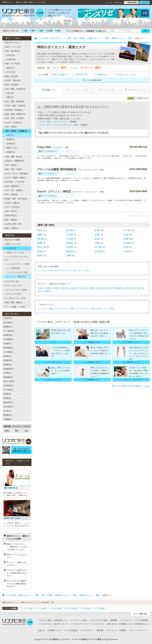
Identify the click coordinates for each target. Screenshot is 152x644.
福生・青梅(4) (10, 220)
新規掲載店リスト (61, 620)
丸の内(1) (83, 288)
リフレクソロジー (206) (16, 290)
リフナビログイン (87, 630)
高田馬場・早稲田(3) (13, 110)
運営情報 (100, 630)
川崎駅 (69, 256)
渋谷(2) (41, 288)
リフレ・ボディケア (13, 286)
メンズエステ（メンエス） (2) (17, 258)
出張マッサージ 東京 (105, 309)
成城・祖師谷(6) (11, 186)
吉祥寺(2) (129, 288)
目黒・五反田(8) (11, 85)
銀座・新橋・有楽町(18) (14, 114)
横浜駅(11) (8, 415)
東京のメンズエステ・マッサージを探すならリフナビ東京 (77, 639)
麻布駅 (97, 239)
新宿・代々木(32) (12, 64)
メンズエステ (10, 248)
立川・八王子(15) (12, 207)
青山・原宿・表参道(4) (14, 102)
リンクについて (98, 624)
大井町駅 (70, 247)
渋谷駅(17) (8, 318)
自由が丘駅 (42, 247)
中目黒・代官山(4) (12, 80)
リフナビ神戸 (41, 608)
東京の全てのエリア (13, 43)
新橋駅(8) (7, 365)
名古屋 (49, 31)
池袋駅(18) (8, 335)
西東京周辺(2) (10, 215)
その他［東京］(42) (13, 224)
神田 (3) (9, 135)
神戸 (32, 31)
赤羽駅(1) (7, 394)
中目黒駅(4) (8, 339)
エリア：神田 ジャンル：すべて (53, 122)
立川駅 (126, 251)
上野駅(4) (7, 373)
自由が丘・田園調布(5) (14, 161)
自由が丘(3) (101, 288)
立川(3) (138, 288)
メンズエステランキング (80, 624)
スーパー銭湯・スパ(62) (14, 307)
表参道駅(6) (8, 348)
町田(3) (111, 288)
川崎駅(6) (7, 419)
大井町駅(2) (8, 386)
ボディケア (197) (13, 294)
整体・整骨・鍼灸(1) (13, 302)
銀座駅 (126, 239)
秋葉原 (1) (10, 139)
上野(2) (91, 288)
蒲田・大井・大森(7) (13, 169)
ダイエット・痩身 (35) (15, 277)
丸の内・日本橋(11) (13, 123)
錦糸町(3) (119, 288)
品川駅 (126, 235)
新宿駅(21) (8, 327)
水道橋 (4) (10, 144)
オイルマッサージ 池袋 (65, 309)
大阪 (25, 31)
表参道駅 (41, 239)
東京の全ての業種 (12, 240)
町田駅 (40, 251)
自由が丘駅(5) (9, 381)
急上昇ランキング (61, 624)
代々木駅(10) (9, 331)
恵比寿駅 (70, 230)
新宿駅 (97, 230)
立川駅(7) (7, 411)
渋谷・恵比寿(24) (12, 51)
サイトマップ (111, 630)
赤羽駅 (126, 247)
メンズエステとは (45, 624)
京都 (40, 31)
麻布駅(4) (7, 356)
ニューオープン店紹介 (79, 620)
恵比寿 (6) (10, 59)
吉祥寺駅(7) (8, 407)
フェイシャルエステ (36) (16, 272)
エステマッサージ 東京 (85, 309)
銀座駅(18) (8, 360)
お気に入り (101, 31)
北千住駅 (98, 247)
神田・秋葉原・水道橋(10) (15, 131)
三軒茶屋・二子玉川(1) (14, 182)
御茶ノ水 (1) (11, 148)
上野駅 (97, 243)
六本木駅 (70, 239)
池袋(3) (57, 288)
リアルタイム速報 (45, 620)
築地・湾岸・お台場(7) (14, 118)
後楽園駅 (127, 243)
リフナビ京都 (55, 608)
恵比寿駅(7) (8, 323)
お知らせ (41, 630)
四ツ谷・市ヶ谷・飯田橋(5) (16, 174)
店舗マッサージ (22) (15, 253)
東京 (57, 31)
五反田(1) (65, 288)
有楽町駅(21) (9, 369)
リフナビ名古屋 (70, 608)
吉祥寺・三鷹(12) (12, 203)
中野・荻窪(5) (10, 165)
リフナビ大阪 (27, 608)
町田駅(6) (7, 398)
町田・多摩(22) (11, 194)
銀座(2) (74, 288)
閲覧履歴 (90, 31)
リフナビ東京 (85, 608)
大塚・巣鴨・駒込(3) (13, 157)
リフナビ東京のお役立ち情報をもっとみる (131, 386)
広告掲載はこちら (125, 624)
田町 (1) (9, 97)
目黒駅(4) (7, 344)
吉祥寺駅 (98, 251)
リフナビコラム (126, 620)
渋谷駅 (40, 230)
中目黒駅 (70, 235)
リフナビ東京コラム (75, 31)
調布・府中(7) (10, 211)
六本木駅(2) (8, 352)
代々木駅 (127, 230)
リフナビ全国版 (10, 608)
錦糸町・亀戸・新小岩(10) (15, 199)
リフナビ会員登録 (71, 630)
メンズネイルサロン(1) (48, 271)
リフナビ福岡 (99, 608)
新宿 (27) (10, 68)
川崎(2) (47, 291)
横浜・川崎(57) (11, 228)
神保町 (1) (10, 152)
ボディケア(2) (83, 271)
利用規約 (123, 630)
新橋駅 (40, 243)
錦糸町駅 (70, 251)
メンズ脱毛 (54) (13, 268)
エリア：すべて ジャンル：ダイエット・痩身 (59, 125)
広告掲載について (54, 630)
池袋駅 (40, 235)
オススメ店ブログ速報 (99, 620)
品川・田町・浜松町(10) (14, 89)
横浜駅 (40, 256)
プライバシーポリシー (138, 630)
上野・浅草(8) (10, 127)
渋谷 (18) (10, 55)
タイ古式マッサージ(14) (14, 298)
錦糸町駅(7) (8, 402)
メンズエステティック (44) (17, 264)
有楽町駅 (70, 243)
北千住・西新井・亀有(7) (15, 178)
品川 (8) (9, 93)
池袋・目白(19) (11, 76)
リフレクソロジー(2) (67, 271)
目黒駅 (97, 235)
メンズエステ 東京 (46, 309)
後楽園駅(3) (8, 377)
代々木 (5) (10, 72)
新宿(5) (49, 288)
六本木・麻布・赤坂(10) (14, 106)
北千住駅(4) (8, 390)
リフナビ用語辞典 (141, 620)
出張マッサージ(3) (12, 47)
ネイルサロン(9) (11, 281)
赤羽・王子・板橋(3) (13, 190)
